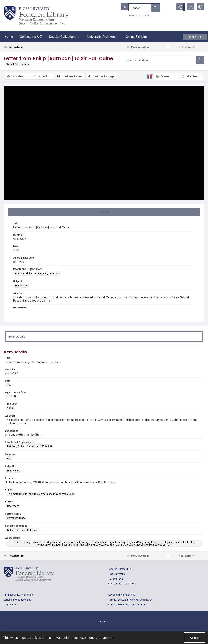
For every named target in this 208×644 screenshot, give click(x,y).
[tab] (104, 212)
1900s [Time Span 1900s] (11, 408)
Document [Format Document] (13, 506)
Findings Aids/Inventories (18, 595)
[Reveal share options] (180, 7)
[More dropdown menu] (195, 37)
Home (9, 37)
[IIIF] (150, 76)
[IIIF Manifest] (191, 76)
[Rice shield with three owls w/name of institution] (36, 16)
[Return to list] (31, 47)
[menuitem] (104, 622)
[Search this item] (160, 60)
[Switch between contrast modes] (200, 7)
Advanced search (131, 14)
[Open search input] (169, 7)
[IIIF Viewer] (166, 76)
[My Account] (190, 7)
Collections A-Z (31, 37)
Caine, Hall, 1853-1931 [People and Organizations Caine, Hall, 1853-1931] (48, 274)
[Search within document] (200, 60)
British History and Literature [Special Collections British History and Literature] (23, 530)
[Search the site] (140, 7)
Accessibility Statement (121, 595)
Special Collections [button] (65, 37)
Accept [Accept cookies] (195, 638)
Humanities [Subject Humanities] (22, 286)
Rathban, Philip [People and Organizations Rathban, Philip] (23, 274)
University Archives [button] (103, 37)
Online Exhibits (136, 37)
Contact (104, 622)
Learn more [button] (107, 638)
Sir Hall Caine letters (17, 64)
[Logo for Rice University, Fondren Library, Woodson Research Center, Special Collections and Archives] (29, 574)
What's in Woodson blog (18, 600)
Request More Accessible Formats (128, 605)
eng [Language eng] (9, 459)
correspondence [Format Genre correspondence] (16, 518)
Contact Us (10, 605)
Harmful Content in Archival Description (130, 600)
